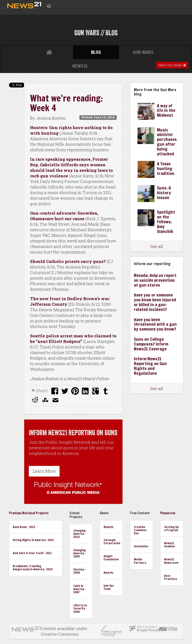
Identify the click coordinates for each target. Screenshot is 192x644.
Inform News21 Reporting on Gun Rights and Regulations (150, 366)
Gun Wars (143, 52)
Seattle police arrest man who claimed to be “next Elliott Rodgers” (73, 339)
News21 (80, 66)
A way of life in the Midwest (166, 110)
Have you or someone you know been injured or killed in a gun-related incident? (155, 302)
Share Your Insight (172, 65)
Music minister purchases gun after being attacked (167, 142)
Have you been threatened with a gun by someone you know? (155, 324)
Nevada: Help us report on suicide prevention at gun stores (155, 280)
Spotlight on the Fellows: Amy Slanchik (166, 221)
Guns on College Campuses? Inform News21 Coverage (151, 344)
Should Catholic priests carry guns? (68, 261)
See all (157, 246)
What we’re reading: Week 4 (66, 103)
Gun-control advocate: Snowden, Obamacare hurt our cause (64, 216)
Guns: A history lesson (164, 193)
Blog (96, 52)
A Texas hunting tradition (166, 168)
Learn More (44, 471)
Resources (168, 513)
